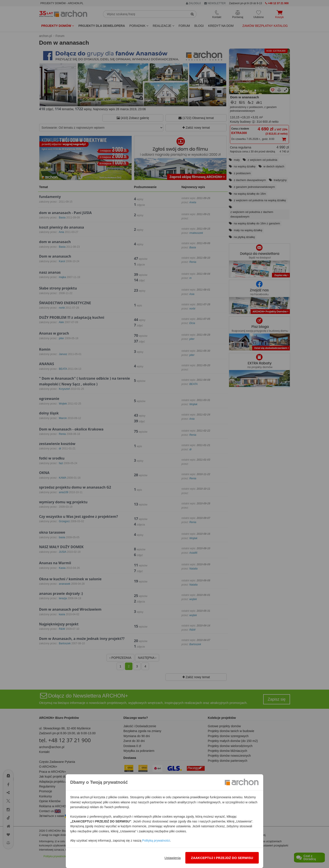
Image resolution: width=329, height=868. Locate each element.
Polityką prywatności (156, 841)
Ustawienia (172, 858)
